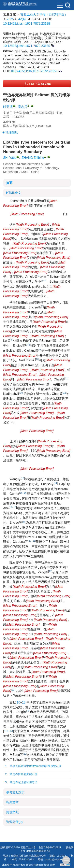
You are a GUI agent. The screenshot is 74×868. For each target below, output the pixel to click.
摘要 (9, 183)
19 (24, 522)
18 (15, 507)
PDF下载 (40, 84)
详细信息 (10, 132)
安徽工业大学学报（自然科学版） (44, 14)
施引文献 (12, 812)
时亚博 (8, 107)
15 (21, 493)
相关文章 (12, 802)
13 (23, 478)
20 (30, 541)
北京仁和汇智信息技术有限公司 (31, 865)
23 (13, 690)
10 (37, 359)
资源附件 (14, 822)
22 (50, 571)
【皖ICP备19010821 (50, 847)
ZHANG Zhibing (33, 158)
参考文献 (15, 792)
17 (11, 507)
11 (66, 378)
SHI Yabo (10, 158)
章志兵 (23, 107)
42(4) (22, 19)
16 (25, 493)
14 (56, 483)
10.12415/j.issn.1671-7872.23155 (27, 24)
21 (34, 541)
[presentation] (27, 214)
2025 (10, 19)
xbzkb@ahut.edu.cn (57, 859)
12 (64, 393)
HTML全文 (14, 193)
